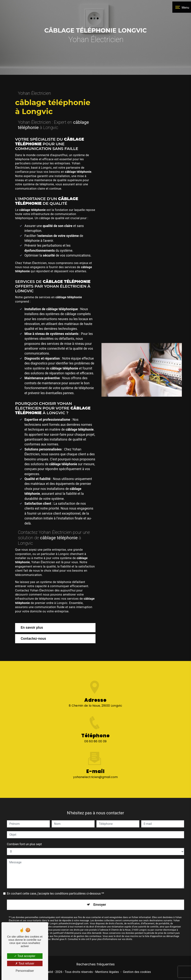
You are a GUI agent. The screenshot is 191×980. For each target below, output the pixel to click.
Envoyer (100, 890)
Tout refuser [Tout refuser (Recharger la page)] (25, 963)
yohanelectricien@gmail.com (95, 762)
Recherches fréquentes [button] (96, 964)
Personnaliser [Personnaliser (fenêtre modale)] (25, 971)
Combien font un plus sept (24, 830)
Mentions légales (107, 972)
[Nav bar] (182, 7)
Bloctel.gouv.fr (59, 925)
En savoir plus (32, 627)
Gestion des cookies (137, 972)
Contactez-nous (33, 638)
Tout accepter (25, 956)
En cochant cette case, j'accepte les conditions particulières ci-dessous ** (55, 879)
